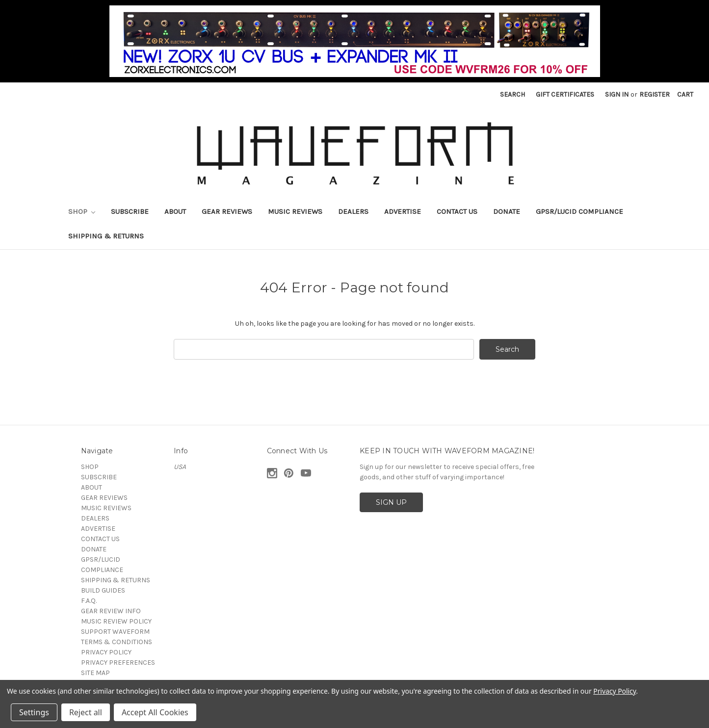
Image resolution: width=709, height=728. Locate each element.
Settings (34, 712)
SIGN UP (391, 502)
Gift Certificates (565, 94)
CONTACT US (457, 211)
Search (512, 94)
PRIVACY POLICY (106, 652)
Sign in (617, 94)
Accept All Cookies (155, 712)
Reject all (86, 712)
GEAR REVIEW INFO (111, 611)
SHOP (82, 211)
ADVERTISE (403, 211)
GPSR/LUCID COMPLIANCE (579, 211)
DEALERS (353, 211)
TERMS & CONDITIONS (117, 642)
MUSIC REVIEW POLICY (116, 621)
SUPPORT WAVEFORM (115, 632)
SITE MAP (95, 673)
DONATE (507, 211)
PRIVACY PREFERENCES (118, 663)
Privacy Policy (615, 691)
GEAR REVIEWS (227, 211)
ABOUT (175, 211)
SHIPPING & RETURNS (106, 236)
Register (655, 94)
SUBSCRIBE (130, 211)
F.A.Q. (89, 601)
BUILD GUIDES (103, 590)
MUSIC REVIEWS (295, 211)
